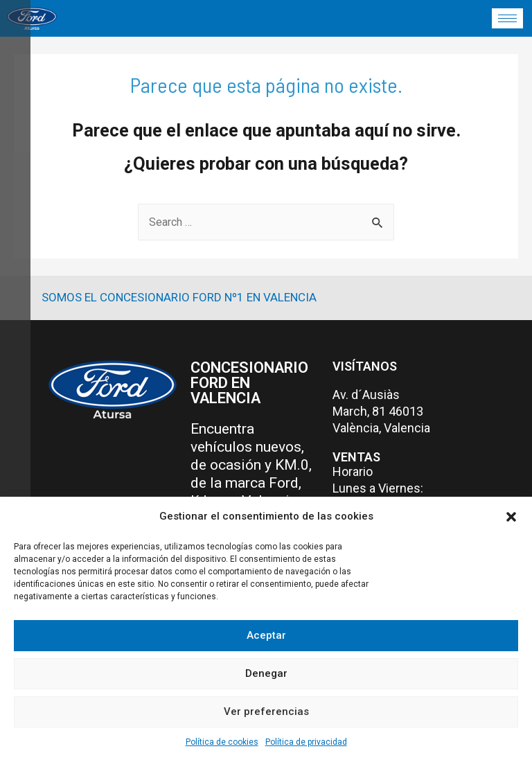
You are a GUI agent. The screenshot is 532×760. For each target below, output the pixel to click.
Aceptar (266, 635)
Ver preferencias (266, 712)
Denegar (266, 673)
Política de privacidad (306, 742)
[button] (511, 517)
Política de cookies (222, 742)
